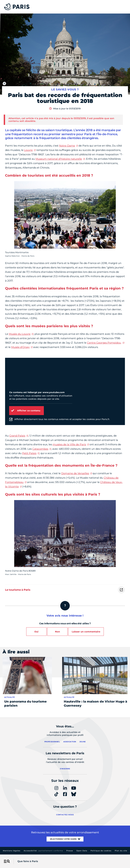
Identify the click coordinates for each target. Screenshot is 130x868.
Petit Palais (29, 453)
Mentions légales (12, 851)
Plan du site (121, 851)
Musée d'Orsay (20, 347)
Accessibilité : (43, 851)
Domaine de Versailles (75, 473)
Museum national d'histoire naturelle (59, 159)
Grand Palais (17, 436)
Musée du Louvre (20, 334)
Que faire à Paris (28, 861)
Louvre (28, 150)
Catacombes (40, 449)
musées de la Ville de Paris (69, 444)
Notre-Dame (67, 146)
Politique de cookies (101, 851)
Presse (70, 851)
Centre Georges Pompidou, (104, 343)
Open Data (82, 851)
